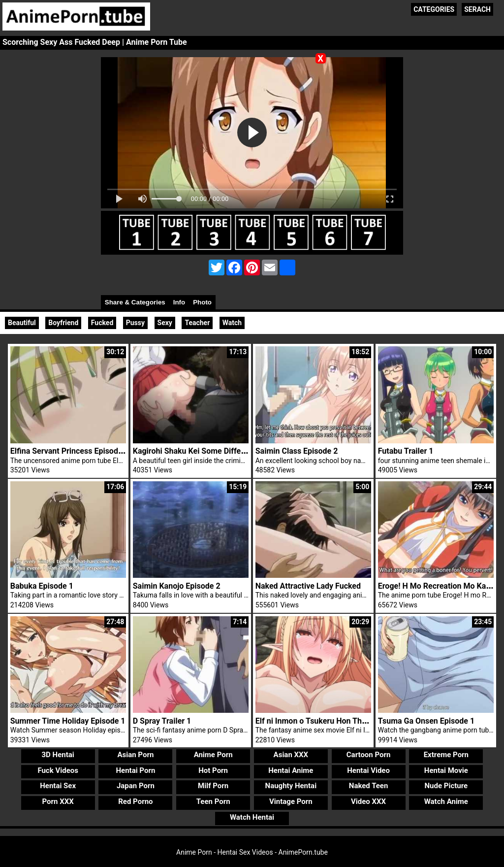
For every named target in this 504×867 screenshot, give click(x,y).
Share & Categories (135, 302)
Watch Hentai (252, 817)
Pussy (135, 323)
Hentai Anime (291, 770)
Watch (232, 323)
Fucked (102, 323)
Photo (202, 302)
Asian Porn (135, 755)
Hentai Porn (135, 770)
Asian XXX (291, 755)
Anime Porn (213, 755)
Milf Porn (213, 786)
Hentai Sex (58, 786)
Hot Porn (213, 770)
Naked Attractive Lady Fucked (308, 586)
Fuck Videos (58, 770)
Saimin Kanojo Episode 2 (177, 586)
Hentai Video (368, 770)
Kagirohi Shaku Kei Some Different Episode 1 (212, 451)
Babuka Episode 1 (42, 586)
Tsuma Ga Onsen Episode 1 (426, 721)
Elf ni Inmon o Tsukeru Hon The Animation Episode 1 (348, 721)
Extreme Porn (446, 755)
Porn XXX (58, 801)
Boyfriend (63, 323)
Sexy (165, 323)
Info (179, 302)
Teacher (197, 323)
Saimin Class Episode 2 (297, 451)
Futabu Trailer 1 (406, 451)
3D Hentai (58, 755)
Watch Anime (446, 801)
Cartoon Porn (369, 755)
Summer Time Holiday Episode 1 (68, 721)
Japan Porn (136, 786)
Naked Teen (369, 786)
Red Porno (135, 801)
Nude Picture (446, 786)
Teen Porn (213, 801)
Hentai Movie (446, 770)
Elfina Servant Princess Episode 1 (70, 451)
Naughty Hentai (291, 786)
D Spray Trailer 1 (162, 721)
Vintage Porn (291, 801)
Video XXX (368, 801)
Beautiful (22, 323)
